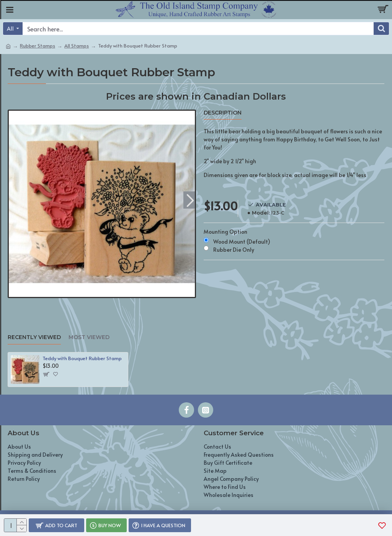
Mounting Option (225, 232)
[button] (190, 200)
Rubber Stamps (38, 46)
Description (223, 113)
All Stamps (77, 46)
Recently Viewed (34, 337)
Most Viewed (89, 337)
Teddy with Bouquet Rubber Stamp (82, 358)
